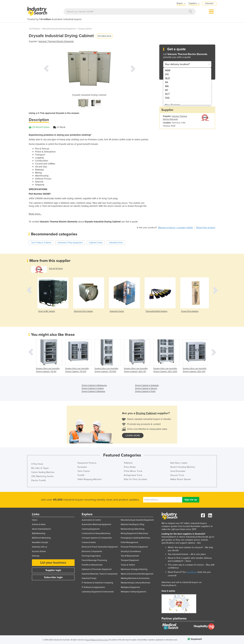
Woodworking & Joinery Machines (136, 583)
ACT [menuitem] (167, 94)
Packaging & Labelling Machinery (135, 538)
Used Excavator (178, 471)
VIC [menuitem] (167, 74)
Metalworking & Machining (133, 529)
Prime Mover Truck (133, 471)
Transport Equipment (130, 560)
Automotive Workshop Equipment (96, 524)
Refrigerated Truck (133, 475)
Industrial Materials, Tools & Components (100, 574)
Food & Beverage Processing (94, 560)
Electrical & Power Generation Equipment (100, 547)
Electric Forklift (38, 480)
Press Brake (130, 467)
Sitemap (36, 556)
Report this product (206, 228)
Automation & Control (91, 520)
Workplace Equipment (130, 587)
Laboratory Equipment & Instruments (98, 592)
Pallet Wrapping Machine (90, 479)
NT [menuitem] (167, 90)
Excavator (82, 467)
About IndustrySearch (41, 529)
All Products (35, 29)
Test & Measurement (130, 556)
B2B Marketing (39, 533)
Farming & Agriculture (91, 556)
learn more (133, 435)
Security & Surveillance (131, 551)
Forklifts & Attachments (92, 565)
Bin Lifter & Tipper (40, 468)
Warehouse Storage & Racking (134, 569)
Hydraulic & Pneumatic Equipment (97, 569)
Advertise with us (40, 547)
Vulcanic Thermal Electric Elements (56, 41)
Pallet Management (129, 542)
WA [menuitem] (167, 86)
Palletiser (128, 463)
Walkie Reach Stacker (181, 479)
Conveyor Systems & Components (97, 538)
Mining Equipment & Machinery (134, 533)
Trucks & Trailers (128, 565)
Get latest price (104, 36)
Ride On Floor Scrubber (136, 479)
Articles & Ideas (39, 524)
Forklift (81, 475)
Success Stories (39, 551)
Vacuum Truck (177, 475)
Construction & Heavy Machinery (96, 533)
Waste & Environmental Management (137, 574)
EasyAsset (192, 572)
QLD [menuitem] (167, 78)
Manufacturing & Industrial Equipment (59, 29)
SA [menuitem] (167, 82)
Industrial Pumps (89, 578)
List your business (53, 563)
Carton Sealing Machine (43, 472)
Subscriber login (53, 577)
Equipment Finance (87, 463)
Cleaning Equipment (91, 529)
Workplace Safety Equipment (133, 592)
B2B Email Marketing (41, 538)
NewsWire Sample (40, 542)
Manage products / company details (176, 228)
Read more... (35, 214)
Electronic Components (92, 551)
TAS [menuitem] (167, 98)
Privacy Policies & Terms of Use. (97, 640)
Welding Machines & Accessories (135, 578)
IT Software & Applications (93, 587)
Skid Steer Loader (179, 463)
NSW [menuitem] (168, 70)
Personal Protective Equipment (134, 547)
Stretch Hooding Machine (183, 467)
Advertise (209, 3)
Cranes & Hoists (89, 542)
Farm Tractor (84, 471)
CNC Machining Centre (42, 476)
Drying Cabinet (85, 29)
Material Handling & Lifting (132, 524)
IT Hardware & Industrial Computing (97, 583)
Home (35, 520)
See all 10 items (56, 269)
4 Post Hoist (37, 464)
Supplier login (53, 570)
